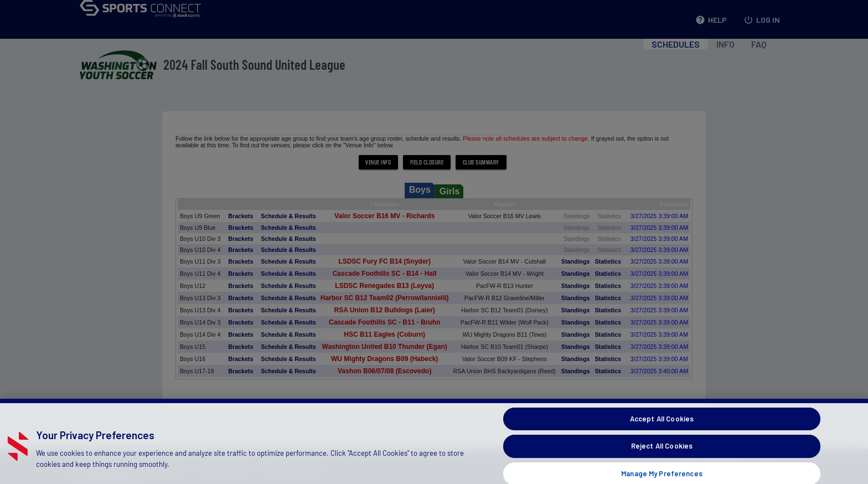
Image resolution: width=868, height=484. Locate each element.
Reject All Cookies (662, 460)
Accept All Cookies (662, 433)
